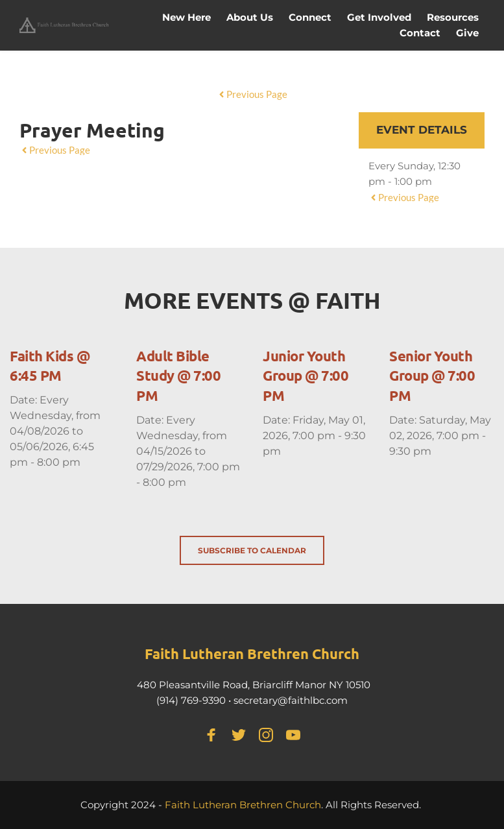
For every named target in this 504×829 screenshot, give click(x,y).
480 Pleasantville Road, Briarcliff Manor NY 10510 (254, 685)
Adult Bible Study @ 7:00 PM (178, 376)
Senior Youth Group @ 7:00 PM (432, 376)
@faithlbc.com (313, 700)
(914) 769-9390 (191, 700)
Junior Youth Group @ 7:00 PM (306, 376)
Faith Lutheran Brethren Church (243, 805)
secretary (256, 700)
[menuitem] (186, 18)
